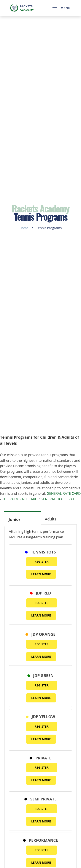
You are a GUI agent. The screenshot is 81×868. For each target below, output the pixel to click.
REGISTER (42, 562)
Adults (51, 519)
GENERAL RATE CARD (64, 493)
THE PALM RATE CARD (20, 499)
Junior (14, 519)
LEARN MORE (41, 574)
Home (24, 228)
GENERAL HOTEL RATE (59, 499)
